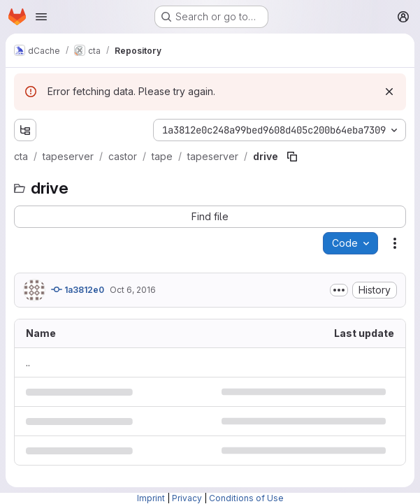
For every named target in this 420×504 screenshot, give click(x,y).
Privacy (187, 498)
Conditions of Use (246, 498)
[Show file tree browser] (25, 130)
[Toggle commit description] (339, 290)
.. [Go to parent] (28, 362)
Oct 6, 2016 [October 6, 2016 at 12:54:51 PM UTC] (133, 290)
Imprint (151, 498)
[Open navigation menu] (41, 17)
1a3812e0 (78, 289)
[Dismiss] (389, 92)
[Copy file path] (292, 157)
